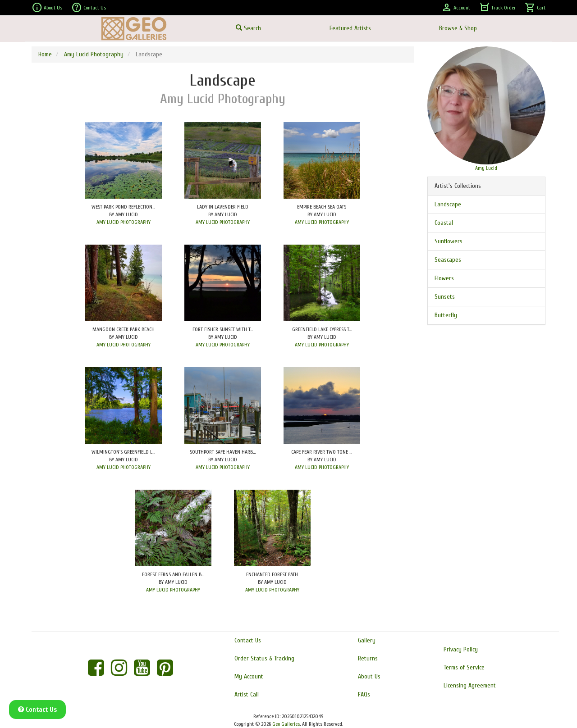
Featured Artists (350, 28)
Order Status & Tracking (264, 658)
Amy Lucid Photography (94, 54)
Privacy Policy (461, 649)
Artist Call (247, 694)
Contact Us (89, 8)
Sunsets (445, 297)
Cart (535, 8)
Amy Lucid (486, 168)
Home (45, 54)
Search (248, 28)
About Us (47, 8)
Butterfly (446, 315)
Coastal (444, 223)
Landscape (448, 204)
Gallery (367, 640)
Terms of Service (464, 667)
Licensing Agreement (470, 685)
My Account (249, 676)
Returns (368, 658)
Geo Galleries (286, 724)
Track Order (497, 8)
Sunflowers (449, 241)
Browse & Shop (458, 28)
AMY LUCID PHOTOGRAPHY (124, 222)
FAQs (364, 694)
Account (456, 8)
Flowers (444, 278)
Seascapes (448, 260)
